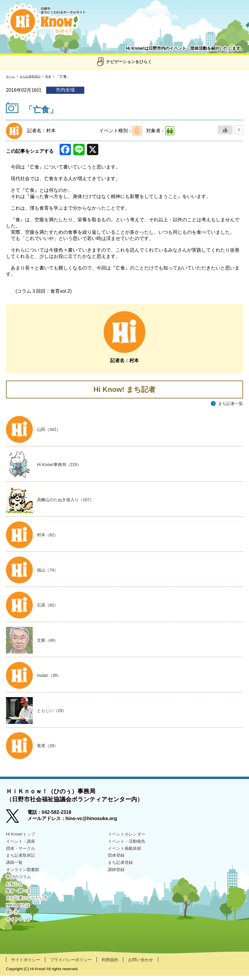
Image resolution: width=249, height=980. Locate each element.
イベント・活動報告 (129, 846)
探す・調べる (20, 899)
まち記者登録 (122, 868)
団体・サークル (23, 853)
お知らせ (15, 892)
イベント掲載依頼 (127, 853)
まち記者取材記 (34, 77)
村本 (55, 77)
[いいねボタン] (225, 130)
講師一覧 (15, 868)
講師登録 (117, 876)
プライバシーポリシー (78, 963)
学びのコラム (20, 884)
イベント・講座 (23, 846)
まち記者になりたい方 (30, 907)
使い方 (13, 922)
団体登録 (117, 861)
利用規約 (121, 963)
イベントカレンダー (129, 838)
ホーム (11, 77)
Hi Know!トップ (23, 838)
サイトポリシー (28, 963)
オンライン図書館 (25, 876)
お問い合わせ (155, 963)
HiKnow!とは (20, 915)
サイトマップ (20, 930)
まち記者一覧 (229, 404)
